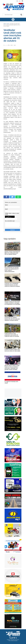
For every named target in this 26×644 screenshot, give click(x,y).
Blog (8, 24)
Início (5, 24)
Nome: (6, 205)
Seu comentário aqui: (10, 221)
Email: (6, 209)
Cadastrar (12, 230)
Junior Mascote (17, 640)
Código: (12, 214)
